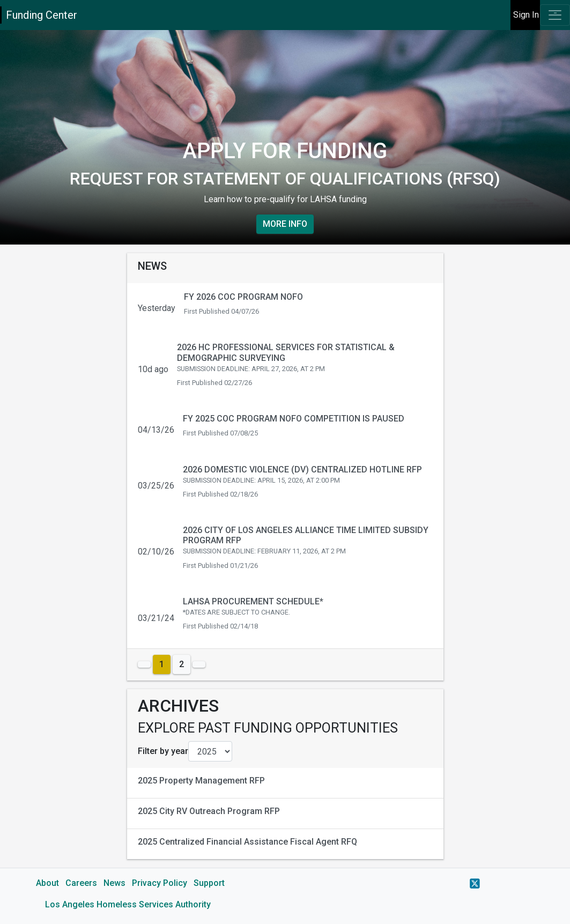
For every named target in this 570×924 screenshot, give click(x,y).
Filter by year (163, 751)
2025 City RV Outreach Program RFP (209, 811)
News (114, 883)
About (47, 883)
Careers (81, 883)
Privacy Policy (160, 883)
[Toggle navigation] (555, 15)
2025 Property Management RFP (201, 781)
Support (209, 883)
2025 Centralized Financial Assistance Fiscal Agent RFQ (247, 842)
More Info (285, 224)
